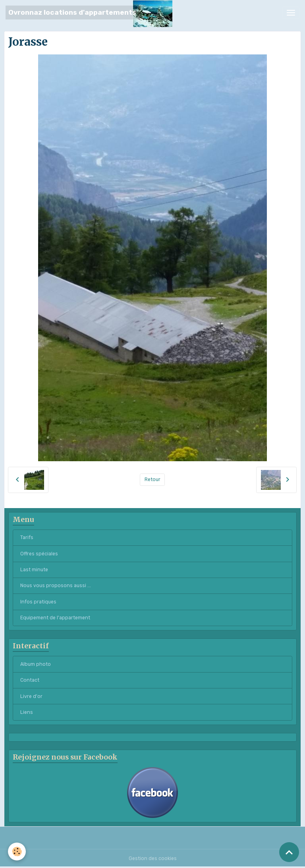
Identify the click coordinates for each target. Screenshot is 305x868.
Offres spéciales (39, 554)
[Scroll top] (289, 852)
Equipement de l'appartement (55, 618)
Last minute (34, 570)
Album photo (36, 664)
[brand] (72, 13)
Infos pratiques (38, 602)
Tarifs (27, 537)
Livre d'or (31, 696)
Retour (152, 479)
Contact (30, 680)
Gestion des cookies (153, 858)
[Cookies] (17, 852)
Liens (27, 712)
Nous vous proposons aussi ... (56, 586)
